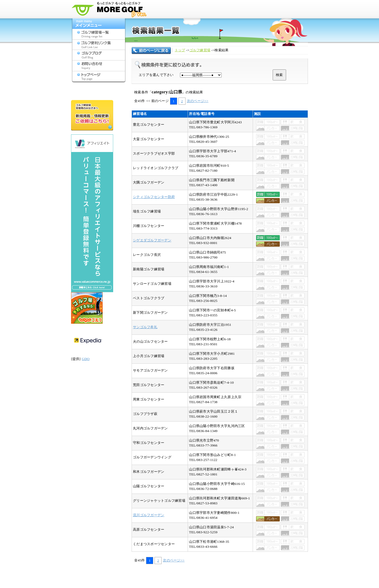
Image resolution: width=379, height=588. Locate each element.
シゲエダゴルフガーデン (152, 240)
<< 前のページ (157, 101)
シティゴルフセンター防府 (154, 197)
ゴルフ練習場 (200, 50)
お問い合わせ (99, 66)
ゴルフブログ (99, 55)
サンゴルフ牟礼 (145, 327)
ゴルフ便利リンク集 (99, 45)
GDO (86, 359)
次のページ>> (198, 101)
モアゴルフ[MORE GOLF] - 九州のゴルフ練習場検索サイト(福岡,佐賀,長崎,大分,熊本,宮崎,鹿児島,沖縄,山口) (111, 9)
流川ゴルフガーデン (149, 515)
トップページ (99, 76)
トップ (180, 50)
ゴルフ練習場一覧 (99, 34)
